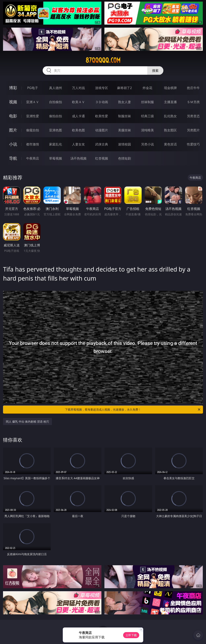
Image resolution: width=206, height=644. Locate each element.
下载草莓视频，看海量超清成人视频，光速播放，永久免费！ (133, 410)
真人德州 (56, 88)
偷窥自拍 (33, 130)
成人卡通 (78, 116)
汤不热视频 (78, 158)
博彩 (13, 88)
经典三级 (147, 116)
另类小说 (147, 144)
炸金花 (147, 88)
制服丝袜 (125, 116)
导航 (13, 158)
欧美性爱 (102, 116)
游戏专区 (102, 88)
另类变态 (193, 116)
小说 (13, 144)
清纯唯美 (147, 130)
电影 (13, 116)
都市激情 (33, 144)
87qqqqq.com (103, 60)
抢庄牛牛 (193, 88)
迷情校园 (125, 144)
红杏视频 (102, 158)
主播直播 (170, 102)
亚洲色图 (56, 130)
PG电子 (32, 88)
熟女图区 (170, 130)
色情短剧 (125, 158)
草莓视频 (56, 158)
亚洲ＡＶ (33, 102)
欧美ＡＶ (78, 102)
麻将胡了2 (124, 88)
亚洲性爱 (33, 116)
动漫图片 (102, 130)
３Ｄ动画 (102, 102)
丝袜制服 (147, 102)
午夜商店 (33, 158)
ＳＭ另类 (193, 102)
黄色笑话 (170, 144)
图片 (13, 130)
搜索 (155, 71)
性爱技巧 (193, 144)
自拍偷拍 (56, 102)
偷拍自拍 (56, 116)
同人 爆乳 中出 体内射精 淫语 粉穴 (27, 422)
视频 (13, 102)
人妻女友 (78, 144)
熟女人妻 (125, 102)
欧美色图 (78, 130)
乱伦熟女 (170, 116)
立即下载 (131, 635)
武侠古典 (102, 144)
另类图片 (193, 130)
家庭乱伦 (56, 144)
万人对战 (78, 88)
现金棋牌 (170, 88)
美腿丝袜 (125, 130)
